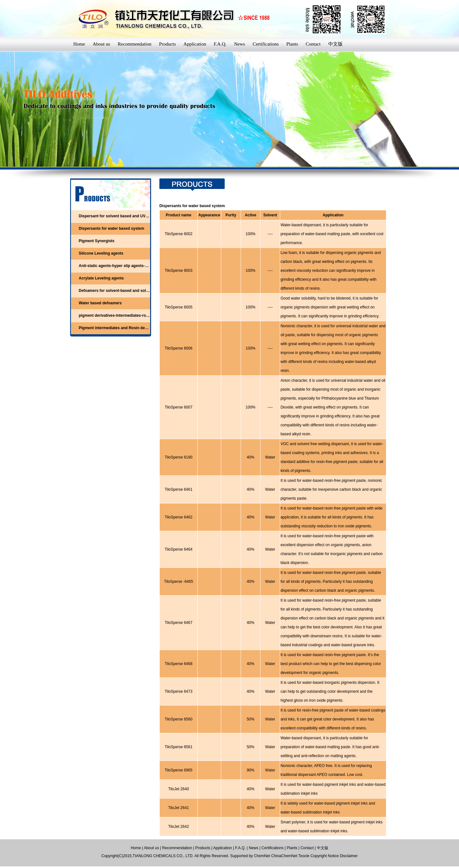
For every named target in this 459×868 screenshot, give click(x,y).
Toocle (304, 856)
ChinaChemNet (284, 856)
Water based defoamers (100, 303)
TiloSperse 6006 (179, 348)
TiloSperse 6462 (179, 517)
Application (195, 44)
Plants (292, 44)
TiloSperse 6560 (179, 719)
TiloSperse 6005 (179, 307)
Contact (313, 44)
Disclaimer (349, 856)
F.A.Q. (220, 44)
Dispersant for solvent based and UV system (119, 216)
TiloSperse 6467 (179, 623)
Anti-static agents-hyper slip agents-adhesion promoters (130, 266)
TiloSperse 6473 (179, 691)
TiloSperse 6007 (179, 407)
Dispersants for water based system (111, 228)
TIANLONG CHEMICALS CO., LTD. (164, 856)
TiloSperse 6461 (179, 489)
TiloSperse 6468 (179, 664)
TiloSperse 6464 (179, 549)
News (239, 44)
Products (168, 44)
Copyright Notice (325, 856)
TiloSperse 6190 (179, 457)
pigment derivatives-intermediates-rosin (115, 315)
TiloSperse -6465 (179, 582)
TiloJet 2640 (179, 789)
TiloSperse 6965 (179, 770)
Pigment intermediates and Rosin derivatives (120, 328)
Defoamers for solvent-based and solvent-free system (127, 291)
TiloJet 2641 (179, 808)
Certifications (266, 44)
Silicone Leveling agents (101, 253)
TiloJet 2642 (179, 827)
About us (102, 44)
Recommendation (135, 44)
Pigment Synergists (97, 241)
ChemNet (262, 856)
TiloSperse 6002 (179, 234)
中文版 (335, 44)
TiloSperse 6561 (179, 747)
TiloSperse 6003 (179, 271)
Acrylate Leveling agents (101, 278)
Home (79, 44)
